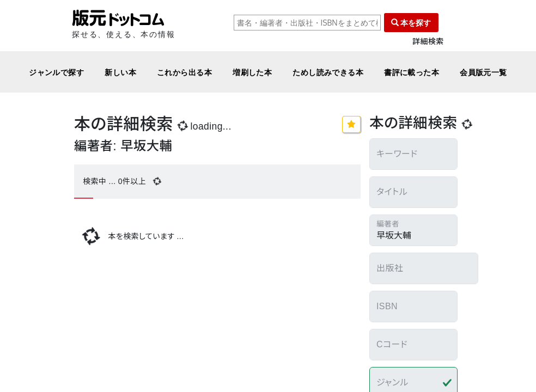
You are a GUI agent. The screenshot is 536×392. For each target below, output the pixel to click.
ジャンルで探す (56, 72)
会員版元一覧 (483, 72)
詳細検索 (428, 42)
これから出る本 (184, 72)
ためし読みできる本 (328, 72)
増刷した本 (252, 72)
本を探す (411, 23)
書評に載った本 (412, 72)
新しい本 (120, 72)
